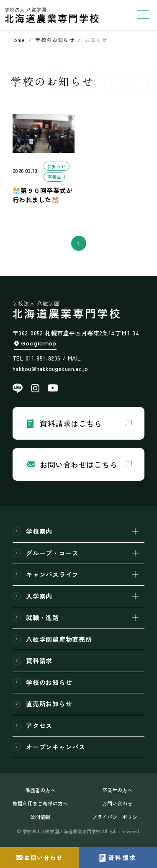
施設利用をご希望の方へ (40, 803)
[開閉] (135, 532)
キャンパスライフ (52, 574)
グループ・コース (52, 553)
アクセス (39, 725)
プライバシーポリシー (117, 817)
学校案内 (39, 531)
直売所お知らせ (49, 704)
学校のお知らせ (49, 682)
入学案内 (39, 596)
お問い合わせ (117, 803)
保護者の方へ (40, 790)
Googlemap (39, 344)
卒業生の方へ (117, 790)
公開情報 (40, 817)
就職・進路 (42, 617)
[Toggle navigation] (143, 15)
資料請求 (39, 661)
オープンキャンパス (56, 747)
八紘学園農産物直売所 (59, 639)
